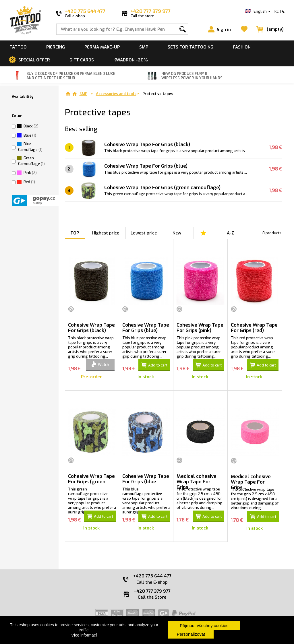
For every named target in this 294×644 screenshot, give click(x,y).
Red (29, 182)
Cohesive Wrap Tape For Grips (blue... (146, 479)
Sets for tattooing (190, 47)
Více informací (84, 635)
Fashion (242, 47)
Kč (276, 11)
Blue (30, 135)
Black (31, 126)
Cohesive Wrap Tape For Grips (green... (91, 479)
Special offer (34, 60)
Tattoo (18, 47)
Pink (30, 173)
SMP (144, 47)
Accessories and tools (116, 94)
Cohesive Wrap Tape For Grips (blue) (146, 166)
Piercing (56, 47)
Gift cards (82, 60)
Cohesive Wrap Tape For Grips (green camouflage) (162, 188)
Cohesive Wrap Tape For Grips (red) (254, 328)
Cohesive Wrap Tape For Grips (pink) (200, 328)
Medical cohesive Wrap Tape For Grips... (197, 482)
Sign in (224, 30)
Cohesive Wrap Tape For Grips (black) (147, 144)
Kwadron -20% (131, 60)
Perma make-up (102, 47)
